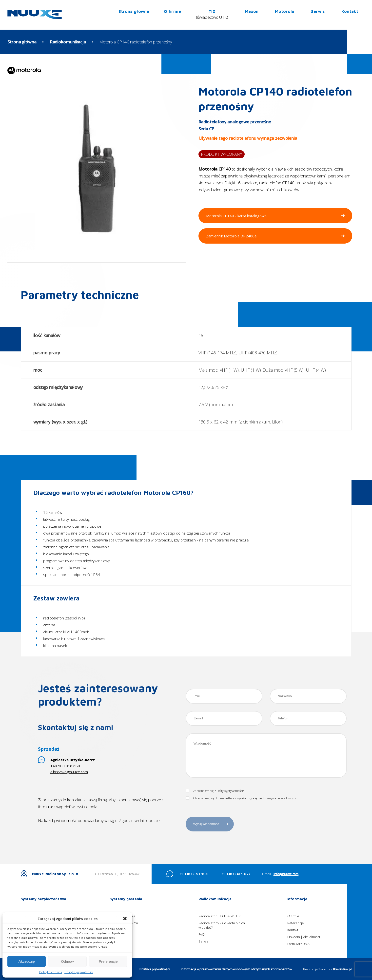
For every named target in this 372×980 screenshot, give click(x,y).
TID (212, 15)
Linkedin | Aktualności (304, 951)
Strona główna (134, 11)
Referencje (296, 938)
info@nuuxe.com (286, 888)
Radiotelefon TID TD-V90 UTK (219, 931)
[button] (125, 919)
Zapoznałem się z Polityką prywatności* (215, 791)
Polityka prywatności (79, 972)
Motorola (285, 11)
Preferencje (108, 961)
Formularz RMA (298, 958)
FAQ (202, 949)
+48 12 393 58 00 (196, 888)
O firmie (172, 11)
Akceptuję (27, 961)
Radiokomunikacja (68, 42)
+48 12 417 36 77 (238, 888)
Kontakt (350, 11)
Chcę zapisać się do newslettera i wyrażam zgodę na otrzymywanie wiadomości (241, 798)
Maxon (252, 11)
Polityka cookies (51, 972)
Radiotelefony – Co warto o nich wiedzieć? (222, 940)
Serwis (318, 11)
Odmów (67, 961)
